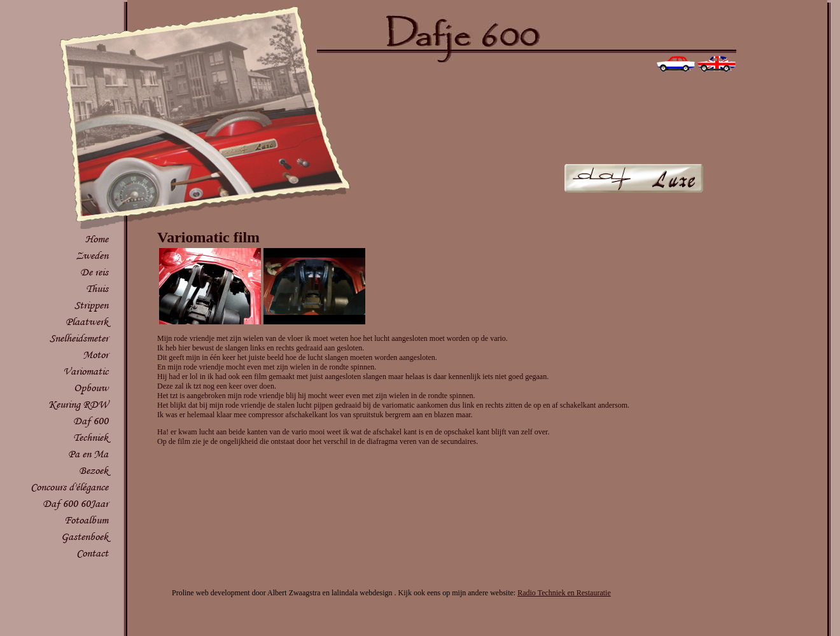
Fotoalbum (86, 520)
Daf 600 (91, 421)
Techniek (91, 437)
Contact (92, 553)
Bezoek (94, 470)
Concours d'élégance (69, 487)
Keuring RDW (78, 404)
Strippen (91, 305)
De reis (94, 272)
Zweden (92, 255)
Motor (95, 355)
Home (97, 239)
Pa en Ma (88, 454)
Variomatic (86, 371)
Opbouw (91, 388)
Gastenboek (85, 536)
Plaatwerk (87, 321)
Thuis (97, 288)
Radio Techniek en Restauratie (564, 593)
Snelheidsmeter (79, 338)
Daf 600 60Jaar (75, 503)
